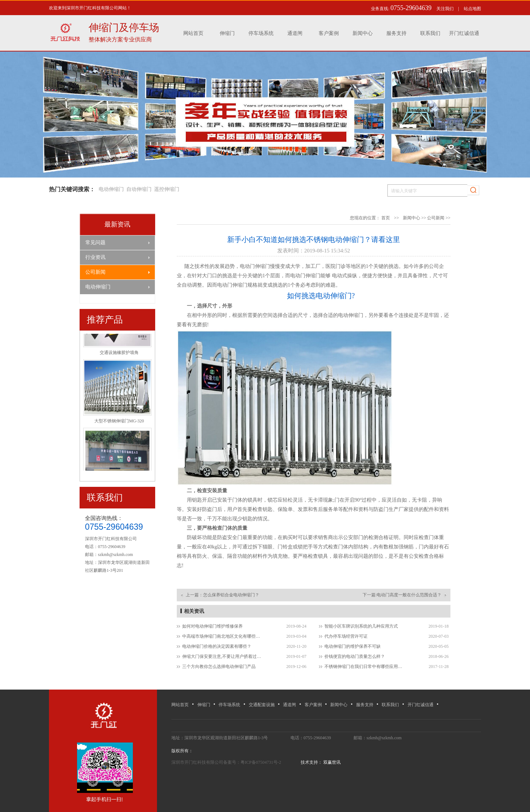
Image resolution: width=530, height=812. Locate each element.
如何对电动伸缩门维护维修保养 (212, 626)
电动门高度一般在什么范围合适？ (409, 595)
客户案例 (329, 33)
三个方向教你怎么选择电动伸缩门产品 (219, 667)
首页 (386, 218)
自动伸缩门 (139, 189)
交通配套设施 (262, 705)
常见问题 (95, 243)
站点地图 (472, 9)
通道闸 (295, 33)
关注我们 (445, 9)
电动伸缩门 (111, 189)
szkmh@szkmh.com (115, 555)
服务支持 (396, 33)
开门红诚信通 (464, 33)
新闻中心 (363, 33)
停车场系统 (261, 33)
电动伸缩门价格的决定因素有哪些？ (217, 646)
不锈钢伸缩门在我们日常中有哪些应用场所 (365, 667)
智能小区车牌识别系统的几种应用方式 (361, 626)
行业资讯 (95, 257)
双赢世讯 (331, 762)
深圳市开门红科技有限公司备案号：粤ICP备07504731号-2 (227, 762)
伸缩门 (227, 33)
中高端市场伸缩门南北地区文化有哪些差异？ (223, 636)
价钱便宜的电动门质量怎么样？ (355, 656)
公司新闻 (95, 272)
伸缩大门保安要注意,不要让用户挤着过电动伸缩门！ (223, 656)
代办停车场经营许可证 (346, 636)
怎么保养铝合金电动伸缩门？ (231, 595)
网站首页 (193, 33)
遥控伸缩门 (167, 189)
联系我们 (430, 33)
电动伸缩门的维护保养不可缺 (352, 646)
